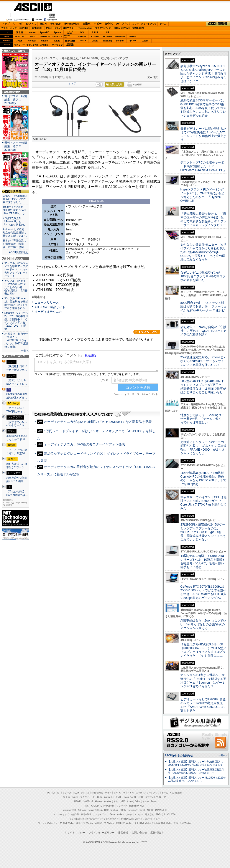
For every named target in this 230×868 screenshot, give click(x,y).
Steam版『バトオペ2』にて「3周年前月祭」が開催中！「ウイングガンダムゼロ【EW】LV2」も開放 (16, 321)
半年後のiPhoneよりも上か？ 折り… (17, 438)
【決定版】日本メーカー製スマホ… (17, 368)
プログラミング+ (103, 28)
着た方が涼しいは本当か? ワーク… (17, 466)
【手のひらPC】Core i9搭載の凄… (17, 493)
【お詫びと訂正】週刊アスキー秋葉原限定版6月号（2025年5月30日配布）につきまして (196, 771)
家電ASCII (37, 28)
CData (95, 41)
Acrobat (32, 41)
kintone (45, 41)
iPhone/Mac (72, 24)
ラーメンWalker (46, 823)
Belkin (133, 37)
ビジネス (31, 24)
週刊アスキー (69, 28)
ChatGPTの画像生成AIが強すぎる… (17, 396)
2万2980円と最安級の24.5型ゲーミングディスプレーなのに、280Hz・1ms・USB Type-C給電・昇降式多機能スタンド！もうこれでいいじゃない (203, 532)
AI (14, 24)
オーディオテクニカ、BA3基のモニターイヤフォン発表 (85, 444)
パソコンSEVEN (70, 32)
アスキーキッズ (9, 28)
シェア (73, 83)
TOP (49, 793)
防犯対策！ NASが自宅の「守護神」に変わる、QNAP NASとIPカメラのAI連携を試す (203, 331)
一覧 (99, 84)
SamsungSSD (67, 36)
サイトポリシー (76, 833)
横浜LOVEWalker (85, 823)
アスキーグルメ (53, 28)
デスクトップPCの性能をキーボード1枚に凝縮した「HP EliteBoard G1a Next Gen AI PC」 (203, 166)
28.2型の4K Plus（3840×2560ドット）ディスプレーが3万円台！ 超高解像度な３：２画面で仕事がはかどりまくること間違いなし (203, 387)
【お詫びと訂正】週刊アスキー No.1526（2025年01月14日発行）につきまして (197, 779)
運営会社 (123, 833)
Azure (57, 41)
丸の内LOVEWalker (163, 823)
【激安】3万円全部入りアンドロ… (17, 382)
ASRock (82, 37)
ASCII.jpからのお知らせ (179, 756)
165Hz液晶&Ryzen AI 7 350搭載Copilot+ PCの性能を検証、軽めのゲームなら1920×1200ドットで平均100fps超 (203, 478)
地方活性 (126, 28)
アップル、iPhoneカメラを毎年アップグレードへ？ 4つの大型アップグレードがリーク (16, 270)
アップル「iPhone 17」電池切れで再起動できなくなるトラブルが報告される (16, 303)
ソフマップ (57, 45)
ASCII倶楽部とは (19, 252)
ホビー (98, 24)
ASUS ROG (45, 37)
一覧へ (25, 351)
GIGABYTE (57, 37)
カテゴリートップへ (147, 332)
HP (108, 32)
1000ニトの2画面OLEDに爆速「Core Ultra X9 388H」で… (15, 210)
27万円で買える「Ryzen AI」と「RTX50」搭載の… (15, 222)
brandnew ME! (70, 45)
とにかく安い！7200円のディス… (17, 410)
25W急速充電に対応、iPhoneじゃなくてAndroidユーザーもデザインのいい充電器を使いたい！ (203, 361)
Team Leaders (117, 814)
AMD (32, 37)
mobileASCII (127, 819)
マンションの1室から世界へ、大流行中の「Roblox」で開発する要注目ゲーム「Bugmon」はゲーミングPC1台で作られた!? (203, 681)
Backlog (108, 41)
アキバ (126, 24)
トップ (6, 24)
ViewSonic (120, 37)
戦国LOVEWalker (183, 823)
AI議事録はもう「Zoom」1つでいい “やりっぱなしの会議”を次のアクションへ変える (203, 624)
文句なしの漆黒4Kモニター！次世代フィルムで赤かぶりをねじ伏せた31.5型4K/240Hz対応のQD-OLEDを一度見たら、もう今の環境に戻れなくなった (203, 252)
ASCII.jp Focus (15, 259)
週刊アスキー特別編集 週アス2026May (16, 100)
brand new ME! (136, 806)
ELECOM (19, 37)
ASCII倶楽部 (218, 24)
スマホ (135, 24)
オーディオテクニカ (48, 312)
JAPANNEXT (45, 45)
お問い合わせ (139, 833)
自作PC (109, 24)
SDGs (117, 28)
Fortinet (120, 41)
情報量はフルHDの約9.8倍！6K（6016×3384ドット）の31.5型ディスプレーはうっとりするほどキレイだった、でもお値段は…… (203, 650)
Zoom (145, 41)
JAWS (19, 41)
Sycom (57, 32)
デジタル (56, 24)
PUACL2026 (138, 28)
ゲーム (163, 24)
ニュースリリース (47, 303)
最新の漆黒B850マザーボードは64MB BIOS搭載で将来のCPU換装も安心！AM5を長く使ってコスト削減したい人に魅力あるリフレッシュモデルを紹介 (203, 108)
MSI (82, 32)
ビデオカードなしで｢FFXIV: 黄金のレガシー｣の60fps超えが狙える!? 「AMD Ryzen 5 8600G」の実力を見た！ (203, 705)
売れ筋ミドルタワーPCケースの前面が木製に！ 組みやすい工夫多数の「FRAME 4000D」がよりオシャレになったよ (204, 448)
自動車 (87, 24)
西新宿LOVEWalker (104, 823)
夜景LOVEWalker (124, 823)
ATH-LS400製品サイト (50, 307)
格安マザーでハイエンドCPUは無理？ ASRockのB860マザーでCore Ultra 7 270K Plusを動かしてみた (204, 503)
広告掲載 (156, 833)
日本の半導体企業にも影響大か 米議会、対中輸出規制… (15, 244)
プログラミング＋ (135, 814)
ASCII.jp (33, 7)
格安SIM (24, 28)
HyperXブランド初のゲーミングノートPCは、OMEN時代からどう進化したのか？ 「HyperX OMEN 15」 (202, 195)
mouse (32, 32)
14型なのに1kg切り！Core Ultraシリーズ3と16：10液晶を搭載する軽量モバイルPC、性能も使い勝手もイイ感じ (203, 561)
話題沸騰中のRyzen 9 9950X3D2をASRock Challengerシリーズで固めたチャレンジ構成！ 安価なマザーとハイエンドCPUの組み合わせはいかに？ (204, 74)
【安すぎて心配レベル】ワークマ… (17, 424)
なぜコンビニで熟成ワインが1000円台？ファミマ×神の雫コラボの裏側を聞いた (203, 276)
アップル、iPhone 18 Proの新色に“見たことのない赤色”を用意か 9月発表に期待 (16, 287)
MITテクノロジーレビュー (147, 819)
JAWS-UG (88, 801)
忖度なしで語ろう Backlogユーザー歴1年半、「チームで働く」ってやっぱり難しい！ (202, 419)
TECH (43, 24)
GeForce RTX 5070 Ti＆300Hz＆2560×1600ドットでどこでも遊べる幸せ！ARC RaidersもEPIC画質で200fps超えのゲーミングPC (203, 592)
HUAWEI (108, 37)
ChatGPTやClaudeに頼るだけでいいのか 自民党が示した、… (15, 199)
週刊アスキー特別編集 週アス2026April (16, 146)
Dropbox (82, 41)
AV (118, 24)
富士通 (20, 32)
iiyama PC (109, 797)
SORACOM (102, 810)
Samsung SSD (69, 810)
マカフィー (20, 45)
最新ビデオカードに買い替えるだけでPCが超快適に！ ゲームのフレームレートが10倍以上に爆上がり (203, 134)
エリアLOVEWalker (65, 823)
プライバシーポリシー (102, 833)
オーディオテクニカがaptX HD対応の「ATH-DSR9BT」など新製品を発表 (98, 422)
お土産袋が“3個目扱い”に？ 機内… (17, 479)
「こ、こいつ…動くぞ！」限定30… (17, 452)
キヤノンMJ (32, 45)
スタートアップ (149, 24)
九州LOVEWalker (143, 823)
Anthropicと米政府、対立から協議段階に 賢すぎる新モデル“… (15, 233)
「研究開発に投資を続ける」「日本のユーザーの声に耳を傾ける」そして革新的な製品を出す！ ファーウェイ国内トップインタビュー (204, 219)
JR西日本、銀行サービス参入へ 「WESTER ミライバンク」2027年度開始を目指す (16, 340)
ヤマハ (133, 41)
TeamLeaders (85, 28)
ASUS (95, 32)
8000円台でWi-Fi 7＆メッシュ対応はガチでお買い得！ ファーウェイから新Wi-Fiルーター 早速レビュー (204, 308)
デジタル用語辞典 (110, 819)
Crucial (95, 37)
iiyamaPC (45, 32)
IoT (21, 24)
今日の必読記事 (77, 819)
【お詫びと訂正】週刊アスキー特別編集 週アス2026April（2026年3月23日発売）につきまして (195, 763)
